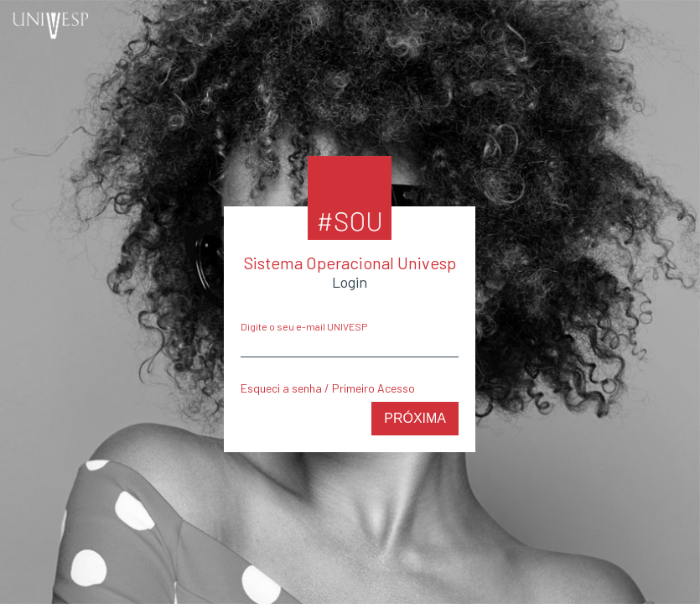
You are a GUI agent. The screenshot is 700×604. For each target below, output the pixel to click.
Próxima (415, 418)
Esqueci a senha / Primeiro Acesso (328, 388)
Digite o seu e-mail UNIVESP (304, 326)
